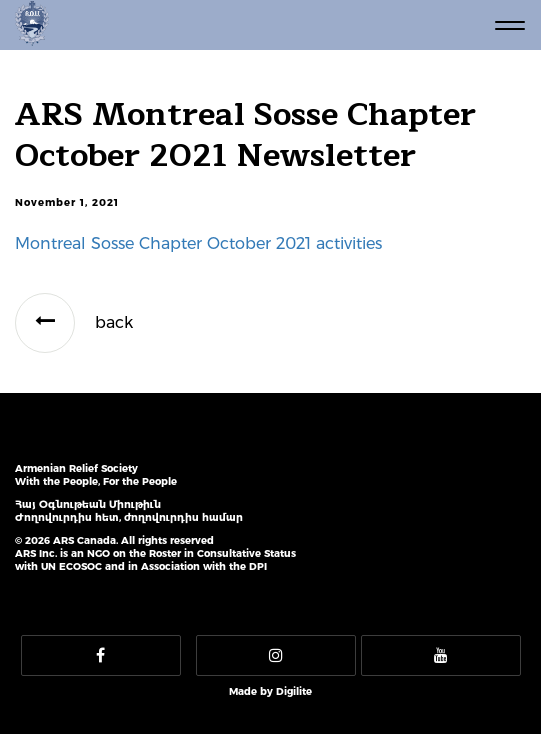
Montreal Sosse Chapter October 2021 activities (198, 243)
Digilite (294, 691)
